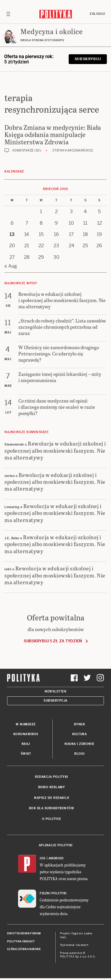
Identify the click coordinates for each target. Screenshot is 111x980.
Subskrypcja (55, 701)
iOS (43, 858)
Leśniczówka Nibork (24, 949)
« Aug (11, 266)
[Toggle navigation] (8, 14)
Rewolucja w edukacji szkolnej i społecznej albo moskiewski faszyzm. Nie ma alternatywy (55, 450)
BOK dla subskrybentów (52, 808)
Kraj (26, 744)
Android (56, 858)
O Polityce (52, 819)
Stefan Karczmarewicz (73, 150)
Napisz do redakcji (52, 798)
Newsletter (55, 691)
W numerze (26, 724)
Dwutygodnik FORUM (24, 933)
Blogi (79, 754)
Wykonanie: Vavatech (74, 945)
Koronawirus (26, 734)
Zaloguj (97, 14)
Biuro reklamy (52, 787)
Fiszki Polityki (53, 893)
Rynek (80, 724)
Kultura (80, 734)
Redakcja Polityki (52, 777)
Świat (26, 754)
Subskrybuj (88, 59)
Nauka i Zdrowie (79, 744)
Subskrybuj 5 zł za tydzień (53, 641)
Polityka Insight (21, 941)
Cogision (77, 933)
